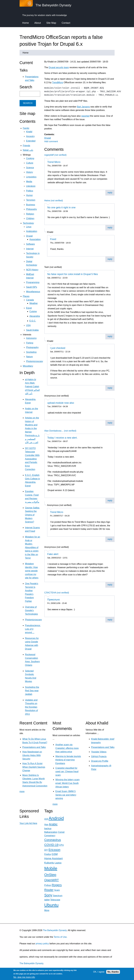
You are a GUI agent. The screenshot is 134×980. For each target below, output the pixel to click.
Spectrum (58, 896)
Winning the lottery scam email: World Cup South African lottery (67, 783)
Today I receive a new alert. (62, 438)
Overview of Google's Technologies (31, 610)
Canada (30, 300)
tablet (47, 900)
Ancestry (30, 136)
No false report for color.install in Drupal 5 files (73, 274)
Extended (31, 141)
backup (48, 829)
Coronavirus (53, 840)
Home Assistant (54, 858)
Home (26, 23)
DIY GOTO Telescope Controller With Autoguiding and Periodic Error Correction (32, 459)
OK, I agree (99, 972)
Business (31, 205)
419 (46, 819)
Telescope (55, 900)
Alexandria (35, 316)
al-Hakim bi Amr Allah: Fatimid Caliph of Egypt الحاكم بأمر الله (32, 387)
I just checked (58, 348)
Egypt (29, 308)
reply (110, 193)
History (30, 172)
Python (48, 885)
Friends (27, 146)
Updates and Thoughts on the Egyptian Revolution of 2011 (31, 707)
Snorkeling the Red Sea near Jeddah (32, 691)
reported (85, 116)
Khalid (29, 132)
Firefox (48, 854)
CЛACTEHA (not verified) (57, 593)
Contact (66, 23)
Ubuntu (51, 905)
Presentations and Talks (34, 747)
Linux (29, 227)
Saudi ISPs (32, 287)
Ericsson (54, 850)
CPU (61, 845)
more (22, 791)
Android (56, 818)
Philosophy (32, 209)
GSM (55, 854)
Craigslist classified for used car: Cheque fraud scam (67, 772)
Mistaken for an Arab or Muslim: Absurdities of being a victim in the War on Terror (33, 547)
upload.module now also (61, 403)
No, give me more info (24, 977)
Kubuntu (49, 863)
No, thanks (113, 972)
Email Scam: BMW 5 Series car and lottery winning (66, 795)
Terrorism (31, 200)
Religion (30, 214)
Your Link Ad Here (28, 823)
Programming (33, 282)
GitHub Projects (99, 756)
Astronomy (31, 338)
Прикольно (54, 600)
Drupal (48, 138)
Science (30, 168)
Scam (57, 890)
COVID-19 (51, 845)
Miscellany (28, 366)
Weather (34, 303)
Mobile (51, 868)
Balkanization (51, 832)
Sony (48, 895)
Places (26, 296)
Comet (61, 832)
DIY (46, 850)
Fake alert (53, 554)
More (47, 910)
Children (30, 218)
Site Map (51, 23)
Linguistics (31, 177)
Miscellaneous (33, 292)
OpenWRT (52, 880)
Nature (29, 357)
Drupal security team (59, 67)
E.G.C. (33, 321)
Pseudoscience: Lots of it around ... (33, 629)
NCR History (32, 270)
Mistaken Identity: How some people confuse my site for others (32, 571)
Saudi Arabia (32, 330)
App (46, 825)
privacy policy (42, 944)
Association (35, 239)
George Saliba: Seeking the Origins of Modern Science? (32, 515)
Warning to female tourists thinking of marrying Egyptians (68, 760)
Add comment (51, 141)
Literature (31, 186)
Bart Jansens (83, 107)
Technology (28, 223)
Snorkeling (31, 352)
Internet (30, 249)
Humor (29, 195)
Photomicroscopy (35, 361)
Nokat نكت (28, 150)
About (38, 23)
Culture (30, 163)
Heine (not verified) (54, 201)
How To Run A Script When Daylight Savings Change (34, 767)
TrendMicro (58, 82)
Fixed (53, 239)
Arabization (32, 231)
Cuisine (33, 311)
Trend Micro (54, 162)
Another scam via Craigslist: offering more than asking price (67, 748)
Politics (30, 191)
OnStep (50, 875)
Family (26, 128)
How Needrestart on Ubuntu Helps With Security (32, 755)
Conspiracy (50, 836)
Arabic (53, 824)
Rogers (57, 885)
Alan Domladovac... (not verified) (60, 431)
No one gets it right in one (61, 207)
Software (31, 244)
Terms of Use (60, 937)
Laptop (58, 863)
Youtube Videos (99, 752)
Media (29, 182)
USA (28, 325)
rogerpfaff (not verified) (56, 155)
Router (49, 890)
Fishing (30, 343)
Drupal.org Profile (100, 761)
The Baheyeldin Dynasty (55, 930)
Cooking (30, 158)
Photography (32, 347)
